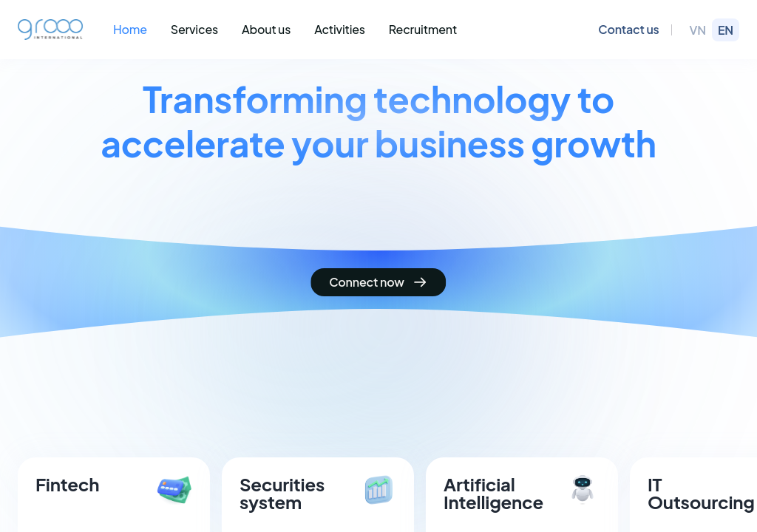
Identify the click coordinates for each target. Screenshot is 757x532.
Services (194, 29)
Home (130, 29)
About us (266, 29)
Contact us (628, 29)
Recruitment (423, 29)
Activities (340, 29)
